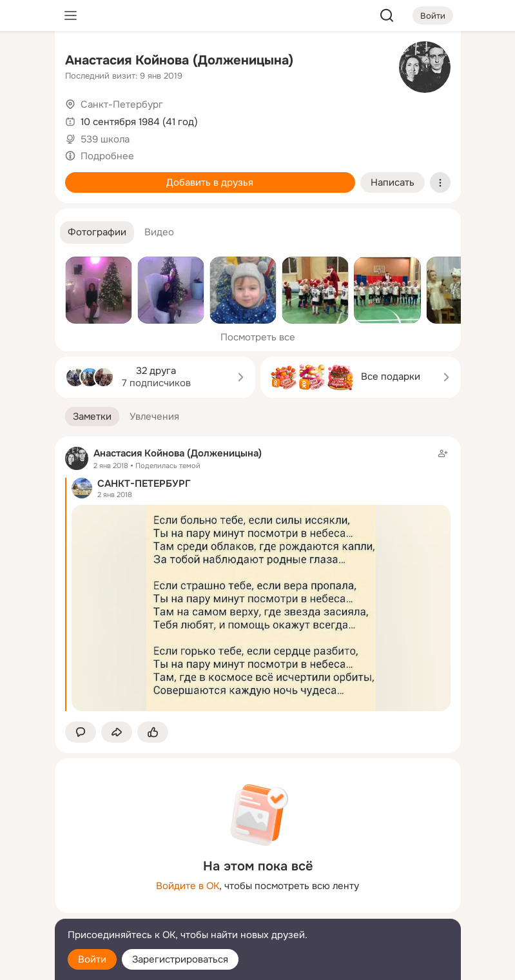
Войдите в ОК (188, 886)
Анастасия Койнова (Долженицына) (179, 60)
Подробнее (107, 156)
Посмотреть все (258, 337)
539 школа (105, 139)
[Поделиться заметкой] (117, 732)
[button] (97, 232)
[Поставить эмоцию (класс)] (153, 732)
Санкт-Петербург (122, 104)
